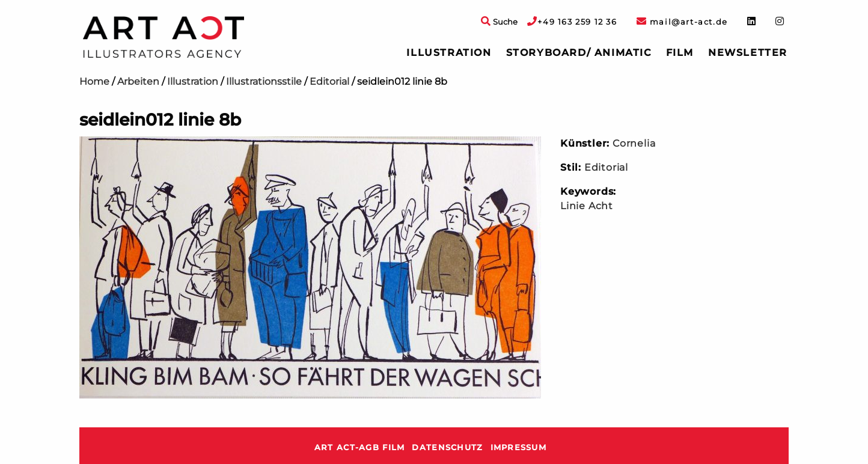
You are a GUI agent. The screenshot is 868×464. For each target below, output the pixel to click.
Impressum (519, 447)
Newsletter (748, 53)
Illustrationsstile (264, 81)
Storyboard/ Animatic (579, 53)
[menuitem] (449, 53)
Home (94, 81)
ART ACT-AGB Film (359, 447)
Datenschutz (447, 447)
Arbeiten (138, 81)
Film (680, 53)
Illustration (449, 53)
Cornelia (634, 143)
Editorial (329, 81)
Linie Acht (587, 206)
